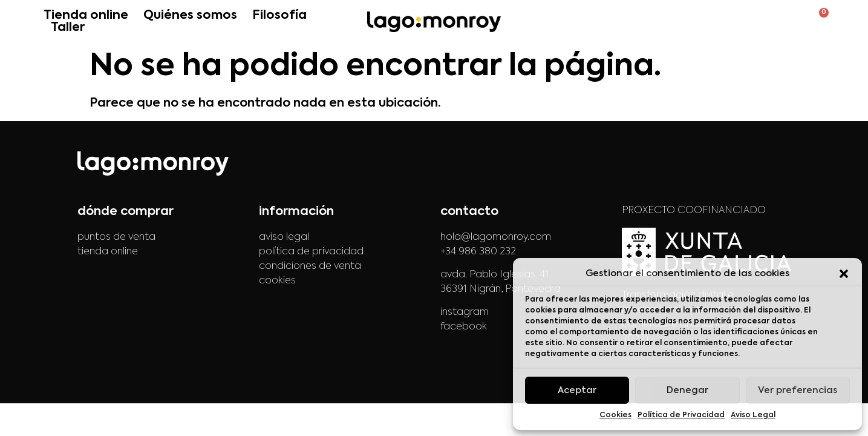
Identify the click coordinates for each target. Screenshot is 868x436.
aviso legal (284, 237)
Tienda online (86, 16)
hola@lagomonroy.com (496, 237)
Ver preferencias (798, 390)
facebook (464, 327)
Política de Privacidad (681, 415)
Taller (68, 28)
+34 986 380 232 (478, 252)
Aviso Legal (753, 415)
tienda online (108, 252)
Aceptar (577, 390)
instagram (465, 312)
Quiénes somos (190, 16)
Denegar (687, 390)
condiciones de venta (310, 266)
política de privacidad (311, 252)
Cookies (615, 415)
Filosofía (279, 16)
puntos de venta (116, 237)
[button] (844, 274)
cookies (277, 281)
